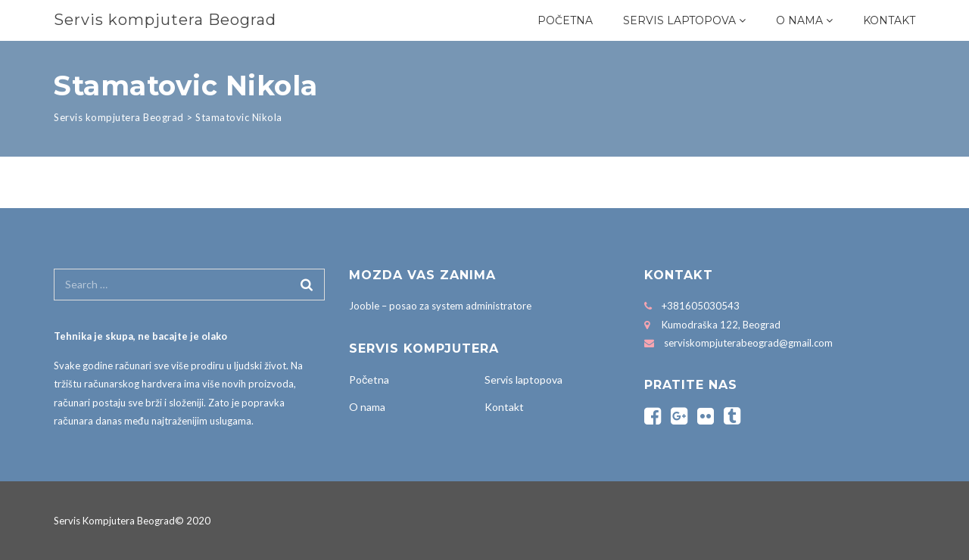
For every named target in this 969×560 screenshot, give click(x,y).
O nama (799, 20)
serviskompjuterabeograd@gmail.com (748, 343)
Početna (565, 20)
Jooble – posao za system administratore (440, 306)
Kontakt (889, 20)
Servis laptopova (679, 20)
